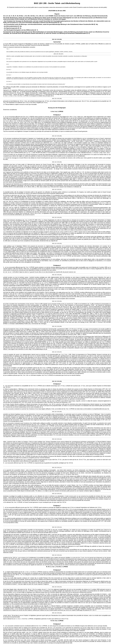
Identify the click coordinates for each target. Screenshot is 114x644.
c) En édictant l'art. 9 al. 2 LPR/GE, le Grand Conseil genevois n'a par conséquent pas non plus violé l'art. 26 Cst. (35, 502)
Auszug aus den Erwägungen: (57, 108)
